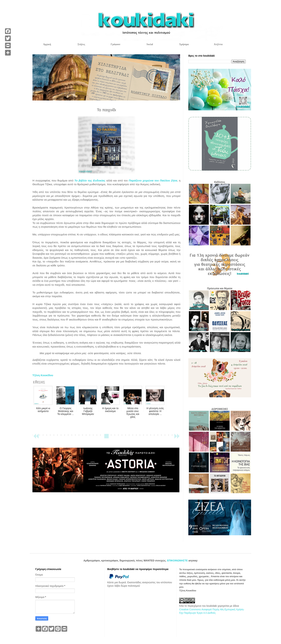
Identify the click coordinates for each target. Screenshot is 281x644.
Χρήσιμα (184, 44)
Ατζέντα (218, 44)
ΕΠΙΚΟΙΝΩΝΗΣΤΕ (178, 561)
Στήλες (81, 44)
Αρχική (47, 44)
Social (150, 44)
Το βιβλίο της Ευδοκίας (90, 180)
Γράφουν (116, 44)
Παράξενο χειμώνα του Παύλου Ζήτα (153, 180)
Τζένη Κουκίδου (43, 375)
